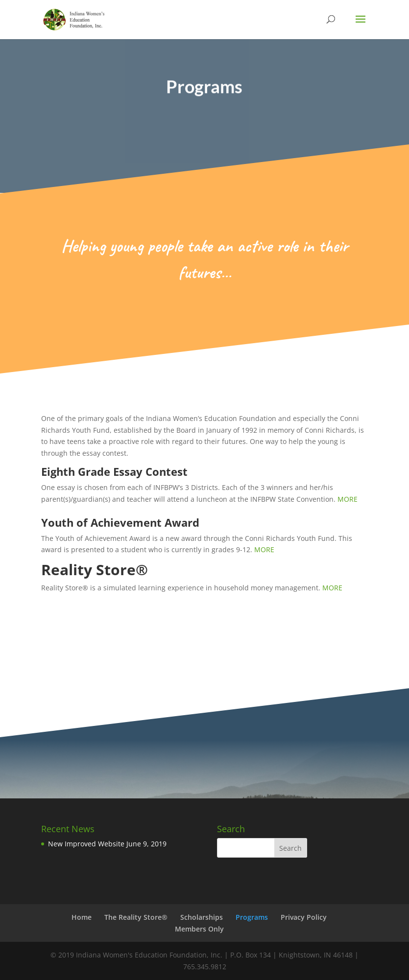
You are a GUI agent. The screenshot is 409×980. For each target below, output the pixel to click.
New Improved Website (86, 844)
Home (82, 917)
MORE (349, 499)
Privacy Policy (304, 917)
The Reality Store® (136, 917)
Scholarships (202, 917)
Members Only (199, 929)
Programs (252, 917)
